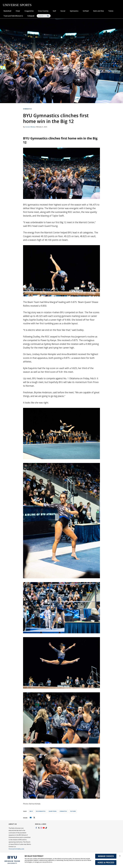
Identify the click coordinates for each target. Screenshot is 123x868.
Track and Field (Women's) (13, 16)
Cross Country (43, 11)
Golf (54, 11)
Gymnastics (74, 11)
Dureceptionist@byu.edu (16, 849)
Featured (73, 811)
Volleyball (31, 16)
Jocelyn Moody (30, 127)
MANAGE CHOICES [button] (106, 856)
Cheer (18, 11)
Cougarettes (29, 11)
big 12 (31, 811)
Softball (86, 11)
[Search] (44, 16)
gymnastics (63, 811)
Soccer (63, 11)
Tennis (111, 11)
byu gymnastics (41, 811)
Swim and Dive (98, 11)
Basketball (7, 11)
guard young (53, 811)
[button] (120, 856)
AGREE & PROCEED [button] (106, 863)
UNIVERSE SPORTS (17, 5)
